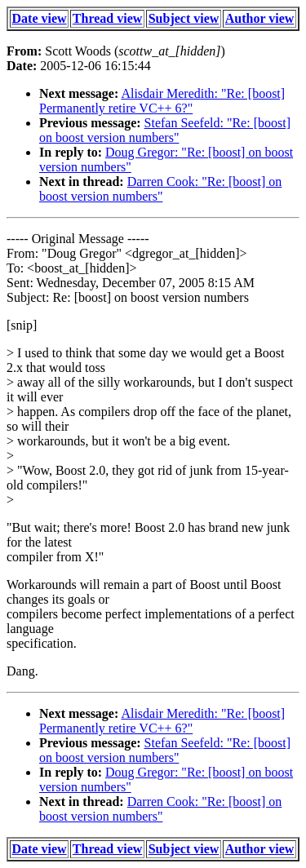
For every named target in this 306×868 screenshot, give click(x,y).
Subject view (184, 18)
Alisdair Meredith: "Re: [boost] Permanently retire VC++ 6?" (162, 101)
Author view (260, 18)
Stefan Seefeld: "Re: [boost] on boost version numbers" (165, 130)
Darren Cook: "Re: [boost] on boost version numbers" (160, 189)
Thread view (107, 18)
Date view (40, 18)
